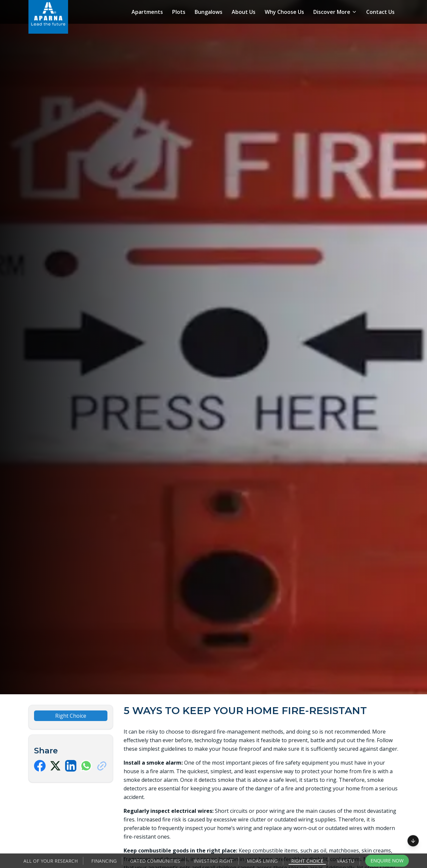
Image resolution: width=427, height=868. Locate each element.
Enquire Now (387, 861)
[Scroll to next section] (413, 842)
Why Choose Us (284, 12)
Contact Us (380, 12)
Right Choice (307, 861)
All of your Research (51, 861)
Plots (179, 12)
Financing (104, 861)
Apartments (147, 12)
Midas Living (262, 861)
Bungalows (209, 12)
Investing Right (213, 861)
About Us (244, 12)
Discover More (335, 12)
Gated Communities (155, 861)
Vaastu (346, 861)
